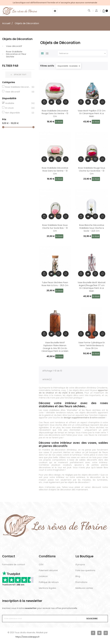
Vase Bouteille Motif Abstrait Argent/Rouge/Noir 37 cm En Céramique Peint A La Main (92, 287)
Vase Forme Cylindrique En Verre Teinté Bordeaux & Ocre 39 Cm (92, 345)
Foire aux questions (85, 570)
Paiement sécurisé (48, 570)
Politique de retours (49, 582)
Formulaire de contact (14, 565)
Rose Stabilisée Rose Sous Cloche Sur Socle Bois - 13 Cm (55, 228)
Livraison (43, 576)
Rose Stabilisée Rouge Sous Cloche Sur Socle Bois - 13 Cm (92, 171)
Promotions (81, 582)
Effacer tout (18, 75)
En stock (18, 108)
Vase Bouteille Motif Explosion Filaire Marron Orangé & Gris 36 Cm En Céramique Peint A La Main (55, 347)
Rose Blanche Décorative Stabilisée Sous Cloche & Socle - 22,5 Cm (92, 228)
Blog (78, 576)
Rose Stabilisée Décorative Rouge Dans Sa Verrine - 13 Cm (55, 114)
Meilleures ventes (84, 588)
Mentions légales (47, 588)
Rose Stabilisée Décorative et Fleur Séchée (16, 54)
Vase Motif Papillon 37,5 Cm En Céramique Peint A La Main (92, 114)
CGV (41, 565)
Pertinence (83, 53)
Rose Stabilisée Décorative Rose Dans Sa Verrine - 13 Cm (55, 171)
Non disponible (18, 113)
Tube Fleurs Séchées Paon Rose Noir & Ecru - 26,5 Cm (55, 284)
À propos (80, 565)
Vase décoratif (14, 46)
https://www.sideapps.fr (27, 637)
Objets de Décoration (17, 39)
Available (18, 103)
